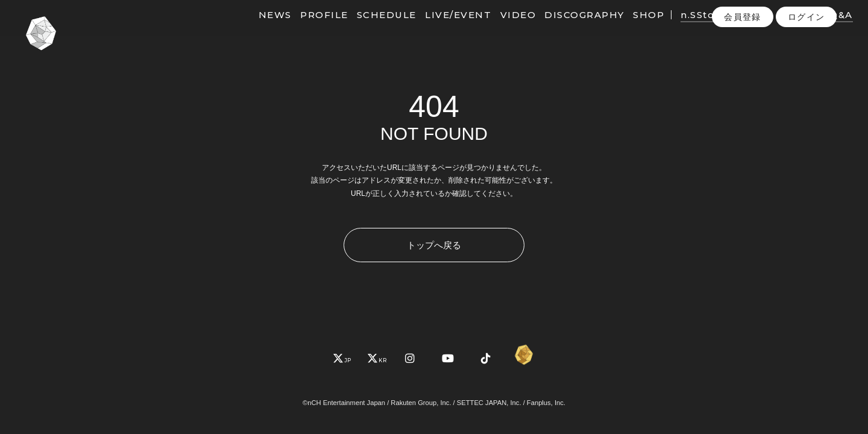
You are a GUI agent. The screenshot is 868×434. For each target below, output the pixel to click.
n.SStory (686, 29)
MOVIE (735, 29)
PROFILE (307, 29)
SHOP (632, 29)
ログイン (807, 54)
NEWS (258, 29)
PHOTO (783, 29)
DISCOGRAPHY (568, 29)
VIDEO (501, 29)
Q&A (824, 29)
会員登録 (743, 54)
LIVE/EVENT (441, 29)
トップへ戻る (434, 245)
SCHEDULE (370, 29)
